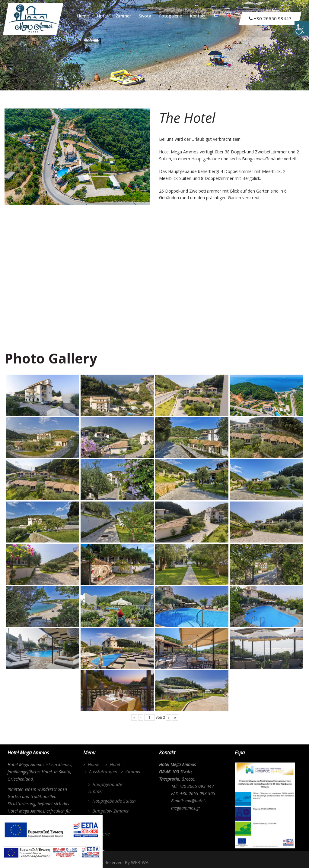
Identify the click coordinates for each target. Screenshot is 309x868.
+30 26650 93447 (270, 18)
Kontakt (198, 16)
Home (83, 16)
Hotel (104, 16)
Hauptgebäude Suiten (114, 801)
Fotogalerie (170, 16)
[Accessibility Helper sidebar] (302, 28)
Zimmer (125, 16)
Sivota (147, 16)
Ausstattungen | (105, 771)
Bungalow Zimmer (111, 811)
